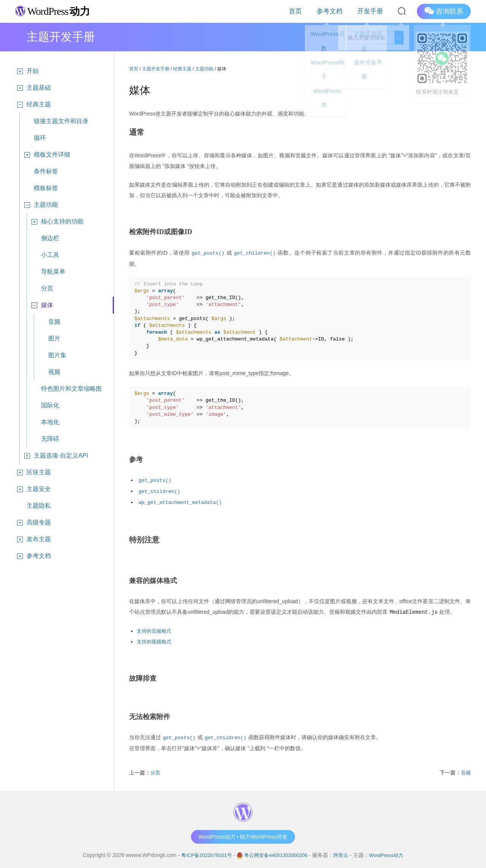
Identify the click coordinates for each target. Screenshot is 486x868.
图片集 (57, 355)
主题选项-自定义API (55, 456)
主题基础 (33, 88)
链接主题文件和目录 (61, 121)
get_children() (257, 253)
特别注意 (145, 538)
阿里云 (344, 852)
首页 (317, 11)
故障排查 (143, 676)
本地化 (50, 422)
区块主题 (33, 472)
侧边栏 (50, 238)
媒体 (41, 305)
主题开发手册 (156, 69)
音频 (54, 322)
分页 (47, 288)
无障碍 (50, 439)
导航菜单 (53, 272)
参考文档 (342, 11)
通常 (137, 132)
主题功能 (40, 205)
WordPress (57, 11)
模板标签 (46, 188)
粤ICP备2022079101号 (202, 852)
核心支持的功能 (57, 222)
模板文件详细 (46, 155)
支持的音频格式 (155, 629)
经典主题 (33, 105)
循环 (40, 138)
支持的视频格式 (155, 640)
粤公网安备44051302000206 (276, 852)
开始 (27, 71)
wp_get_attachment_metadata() (183, 501)
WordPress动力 (391, 852)
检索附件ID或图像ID (161, 232)
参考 (136, 459)
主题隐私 (39, 506)
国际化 (50, 405)
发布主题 (33, 539)
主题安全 (33, 489)
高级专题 (33, 523)
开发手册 (374, 11)
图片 (54, 338)
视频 (54, 372)
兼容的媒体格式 (153, 579)
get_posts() (208, 253)
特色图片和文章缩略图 (71, 389)
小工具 (50, 255)
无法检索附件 (150, 714)
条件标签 (46, 171)
